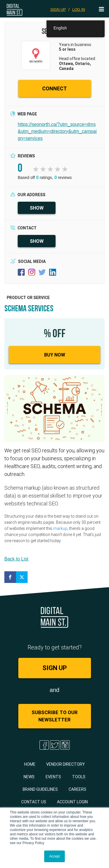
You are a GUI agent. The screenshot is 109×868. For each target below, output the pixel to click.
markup (60, 528)
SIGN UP (58, 9)
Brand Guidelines (40, 789)
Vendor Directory (66, 764)
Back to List (16, 559)
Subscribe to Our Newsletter (55, 716)
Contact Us (34, 802)
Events (53, 777)
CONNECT (54, 88)
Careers (77, 789)
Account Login (72, 802)
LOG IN (78, 9)
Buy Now (55, 355)
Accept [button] (54, 856)
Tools (79, 777)
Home (30, 764)
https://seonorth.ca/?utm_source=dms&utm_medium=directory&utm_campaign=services (57, 131)
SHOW (37, 208)
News (29, 777)
